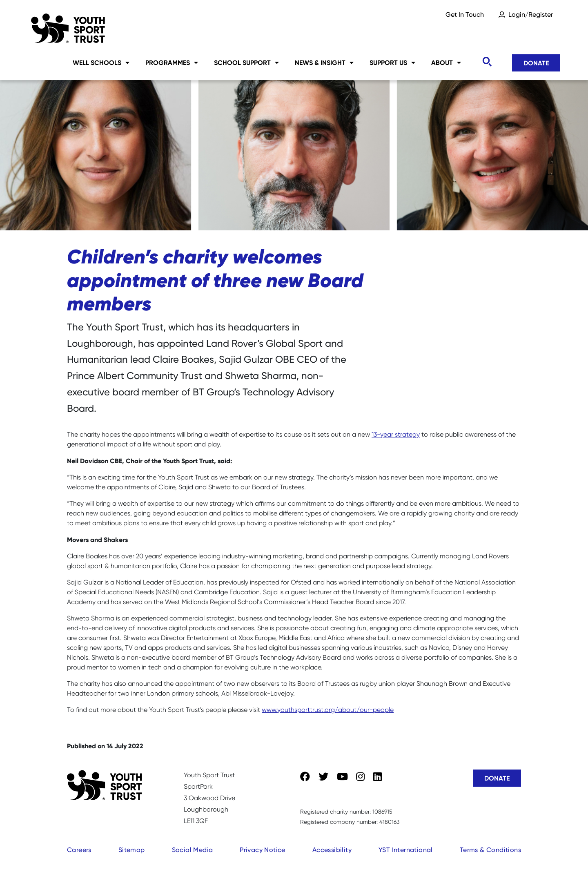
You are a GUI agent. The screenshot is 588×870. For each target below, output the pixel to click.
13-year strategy (396, 434)
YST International (406, 850)
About (446, 62)
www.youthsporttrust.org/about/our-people (328, 710)
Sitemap (132, 850)
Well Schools (101, 62)
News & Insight (324, 62)
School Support (246, 62)
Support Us (392, 62)
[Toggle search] (487, 62)
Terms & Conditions (490, 850)
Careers (79, 850)
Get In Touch (465, 14)
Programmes (172, 62)
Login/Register (531, 14)
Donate (536, 63)
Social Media (193, 850)
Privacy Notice (263, 850)
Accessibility (332, 850)
